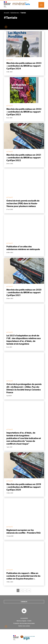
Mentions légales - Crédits (24, 621)
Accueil (6, 13)
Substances (15, 13)
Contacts (24, 602)
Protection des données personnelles (24, 623)
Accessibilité (24, 618)
